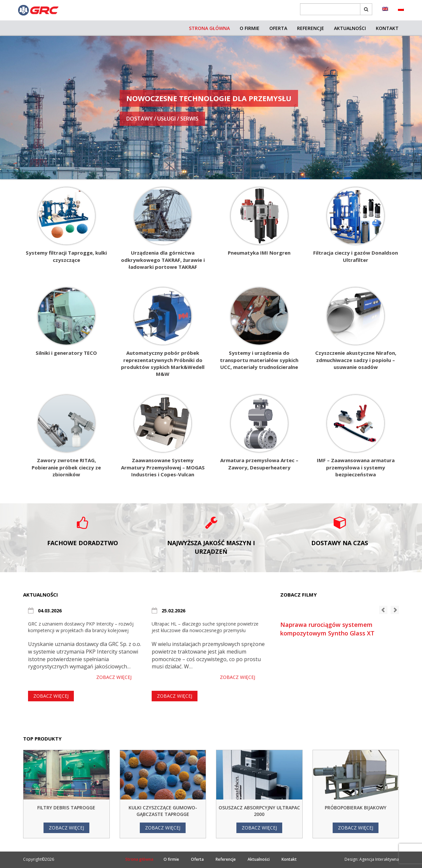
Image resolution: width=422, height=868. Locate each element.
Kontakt (387, 28)
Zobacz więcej (114, 677)
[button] (383, 610)
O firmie (250, 28)
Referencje (311, 28)
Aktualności (350, 28)
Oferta (278, 28)
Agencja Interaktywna (379, 859)
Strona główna (209, 28)
